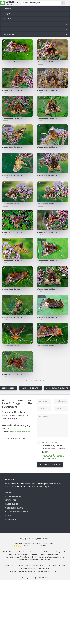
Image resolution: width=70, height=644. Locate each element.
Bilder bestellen (13, 497)
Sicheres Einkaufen (30, 388)
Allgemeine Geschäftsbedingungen (35, 568)
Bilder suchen (12, 504)
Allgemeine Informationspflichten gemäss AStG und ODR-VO (36, 572)
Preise (8, 493)
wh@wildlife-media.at (20, 432)
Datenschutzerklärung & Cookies (31, 565)
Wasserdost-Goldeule (12, 62)
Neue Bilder (11, 500)
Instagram (11, 519)
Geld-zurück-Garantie (17, 512)
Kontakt (10, 515)
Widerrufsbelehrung (58, 565)
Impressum (9, 565)
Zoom (7, 41)
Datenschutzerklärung (53, 455)
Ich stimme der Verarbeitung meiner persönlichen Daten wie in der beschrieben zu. (54, 450)
